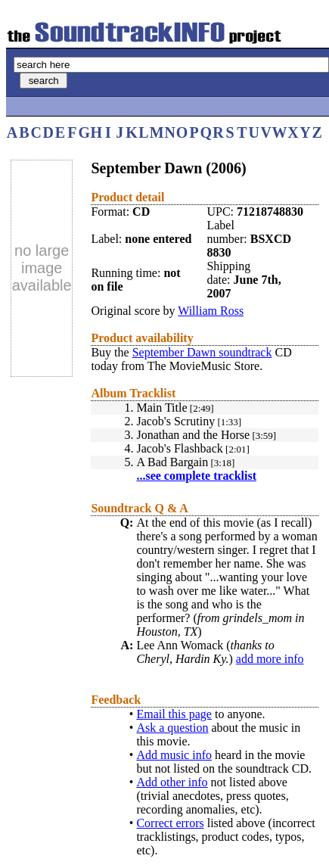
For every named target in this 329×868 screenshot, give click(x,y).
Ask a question (172, 728)
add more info (270, 659)
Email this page (174, 714)
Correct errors (170, 823)
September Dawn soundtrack (202, 352)
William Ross (211, 311)
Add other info (172, 782)
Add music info (174, 755)
